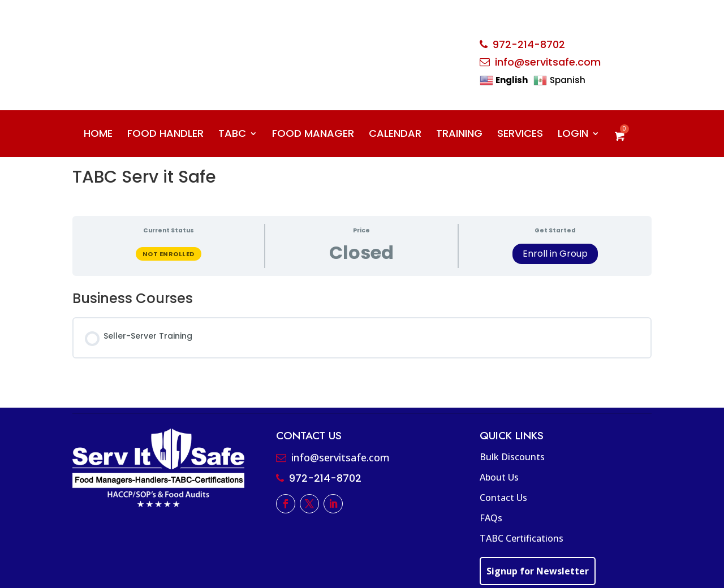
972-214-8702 (529, 44)
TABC (232, 135)
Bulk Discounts (512, 457)
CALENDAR (395, 135)
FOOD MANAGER (313, 135)
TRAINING (459, 135)
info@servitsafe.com (548, 62)
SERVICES (520, 135)
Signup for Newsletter (538, 571)
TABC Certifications (522, 538)
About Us (499, 477)
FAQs (491, 518)
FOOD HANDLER (165, 135)
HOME (98, 135)
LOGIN (573, 135)
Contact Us (503, 498)
